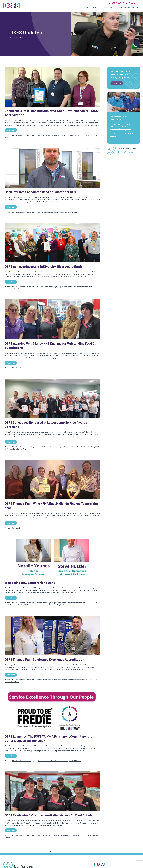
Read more (11, 130)
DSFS (91, 135)
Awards (41, 287)
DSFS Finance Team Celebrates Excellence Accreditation (44, 659)
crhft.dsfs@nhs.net (126, 152)
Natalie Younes (51, 605)
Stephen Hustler (63, 605)
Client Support (130, 3)
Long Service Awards (21, 449)
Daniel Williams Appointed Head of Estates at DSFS (40, 192)
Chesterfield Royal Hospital (48, 135)
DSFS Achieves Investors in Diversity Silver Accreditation (45, 266)
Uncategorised (26, 135)
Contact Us (135, 7)
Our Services (96, 7)
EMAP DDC (119, 7)
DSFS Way (77, 761)
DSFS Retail (85, 835)
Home (88, 7)
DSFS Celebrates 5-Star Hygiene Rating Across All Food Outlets (49, 815)
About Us (127, 7)
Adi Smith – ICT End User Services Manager (122, 135)
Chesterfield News (45, 835)
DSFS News (16, 135)
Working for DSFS (108, 7)
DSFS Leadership (30, 605)
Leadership (41, 605)
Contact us (117, 83)
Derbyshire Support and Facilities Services (73, 135)
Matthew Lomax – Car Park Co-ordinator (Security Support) (121, 125)
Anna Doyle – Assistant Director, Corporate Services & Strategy (121, 130)
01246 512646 (115, 3)
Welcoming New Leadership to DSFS (30, 583)
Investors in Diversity (12, 289)
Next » (56, 851)
